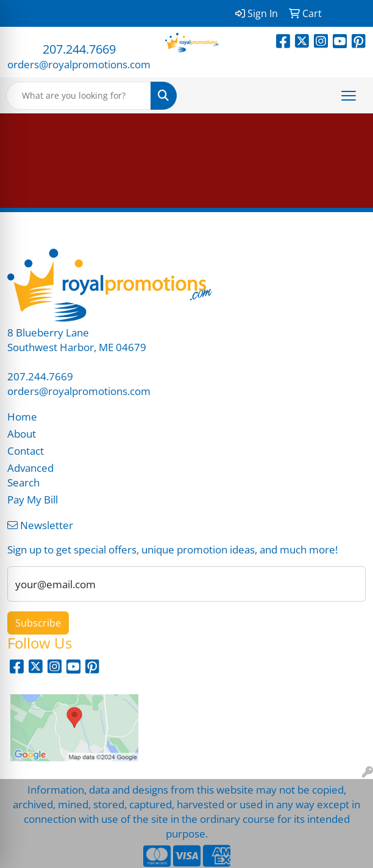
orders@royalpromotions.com (79, 64)
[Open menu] (349, 96)
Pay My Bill (33, 499)
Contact (26, 450)
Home (22, 416)
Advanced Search (30, 475)
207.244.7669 (79, 49)
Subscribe (38, 623)
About (22, 433)
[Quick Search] (79, 96)
